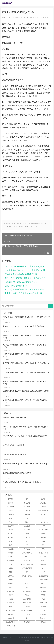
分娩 (11, 564)
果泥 (43, 599)
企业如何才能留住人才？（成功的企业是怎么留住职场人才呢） (26, 391)
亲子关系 (27, 511)
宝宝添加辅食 (27, 599)
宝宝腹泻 (27, 560)
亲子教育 (27, 507)
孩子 (27, 541)
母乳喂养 (11, 537)
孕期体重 (43, 587)
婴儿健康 (27, 622)
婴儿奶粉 (27, 503)
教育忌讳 (43, 557)
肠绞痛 (27, 534)
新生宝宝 (43, 507)
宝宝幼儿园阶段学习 (27, 610)
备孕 (43, 545)
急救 (43, 610)
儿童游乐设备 (43, 603)
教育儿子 (11, 557)
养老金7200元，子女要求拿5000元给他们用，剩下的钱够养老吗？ (26, 293)
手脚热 (43, 526)
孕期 (11, 607)
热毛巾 (27, 584)
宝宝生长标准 (43, 522)
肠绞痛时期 (27, 591)
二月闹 (43, 499)
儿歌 (43, 549)
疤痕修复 (43, 614)
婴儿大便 (43, 622)
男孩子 (27, 557)
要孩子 (11, 595)
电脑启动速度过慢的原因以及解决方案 (17, 473)
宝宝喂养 (11, 499)
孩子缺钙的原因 (27, 568)
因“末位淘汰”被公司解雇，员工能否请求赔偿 (20, 246)
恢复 (43, 572)
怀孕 (27, 545)
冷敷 (27, 587)
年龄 (27, 580)
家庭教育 (43, 564)
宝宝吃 (43, 595)
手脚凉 (11, 530)
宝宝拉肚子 (11, 603)
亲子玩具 (27, 549)
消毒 (11, 572)
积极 (43, 541)
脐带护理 (11, 576)
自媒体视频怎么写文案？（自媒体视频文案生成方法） (23, 482)
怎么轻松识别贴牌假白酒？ (16, 286)
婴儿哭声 (11, 526)
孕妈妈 (27, 522)
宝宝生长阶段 (11, 622)
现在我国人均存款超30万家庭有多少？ (21, 282)
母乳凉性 (43, 537)
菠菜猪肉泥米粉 (27, 553)
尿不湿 (11, 511)
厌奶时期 (43, 591)
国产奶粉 (11, 503)
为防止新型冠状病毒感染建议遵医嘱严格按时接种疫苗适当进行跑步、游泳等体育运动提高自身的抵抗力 (26, 267)
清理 (27, 572)
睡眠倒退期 (11, 591)
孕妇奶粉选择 (11, 626)
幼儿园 (11, 580)
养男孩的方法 (43, 576)
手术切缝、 (43, 618)
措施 (11, 545)
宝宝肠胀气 (11, 568)
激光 (27, 618)
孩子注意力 (11, 507)
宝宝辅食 (11, 553)
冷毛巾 (43, 584)
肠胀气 (43, 534)
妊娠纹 (11, 518)
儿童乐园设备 (27, 603)
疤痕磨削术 (11, 618)
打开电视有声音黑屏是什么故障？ (15, 454)
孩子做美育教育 (11, 610)
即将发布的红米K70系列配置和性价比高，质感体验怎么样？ (25, 436)
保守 (43, 568)
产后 (27, 518)
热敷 (11, 587)
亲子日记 (43, 503)
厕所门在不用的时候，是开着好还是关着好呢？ (25, 278)
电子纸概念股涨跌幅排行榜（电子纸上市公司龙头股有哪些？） (26, 363)
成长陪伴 (27, 614)
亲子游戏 (43, 514)
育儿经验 (11, 549)
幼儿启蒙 (27, 530)
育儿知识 (11, 534)
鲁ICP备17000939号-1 (44, 638)
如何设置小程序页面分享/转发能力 (16, 417)
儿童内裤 (27, 607)
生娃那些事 (11, 560)
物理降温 (11, 584)
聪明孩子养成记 (27, 576)
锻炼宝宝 (11, 614)
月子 (43, 518)
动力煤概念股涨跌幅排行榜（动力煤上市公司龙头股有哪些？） (26, 372)
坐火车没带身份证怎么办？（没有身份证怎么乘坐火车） (26, 270)
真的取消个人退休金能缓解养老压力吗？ (22, 274)
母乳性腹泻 (11, 514)
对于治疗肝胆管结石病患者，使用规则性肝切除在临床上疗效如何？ (26, 290)
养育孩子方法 (43, 553)
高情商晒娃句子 (43, 511)
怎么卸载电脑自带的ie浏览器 (13, 445)
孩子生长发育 (43, 530)
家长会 (27, 595)
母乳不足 (27, 537)
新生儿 (43, 560)
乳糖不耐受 (27, 514)
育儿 (11, 541)
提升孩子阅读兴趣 (27, 564)
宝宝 (27, 499)
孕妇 (11, 522)
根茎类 (11, 599)
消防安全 (43, 607)
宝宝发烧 (27, 526)
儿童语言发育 (43, 580)
